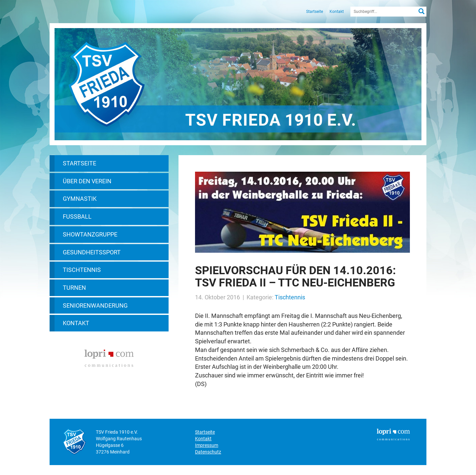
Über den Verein (87, 181)
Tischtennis (82, 270)
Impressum (207, 445)
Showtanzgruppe (90, 234)
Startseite (315, 12)
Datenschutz (208, 452)
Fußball (77, 216)
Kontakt (337, 12)
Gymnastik (80, 199)
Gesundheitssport (92, 252)
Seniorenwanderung (95, 305)
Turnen (74, 288)
